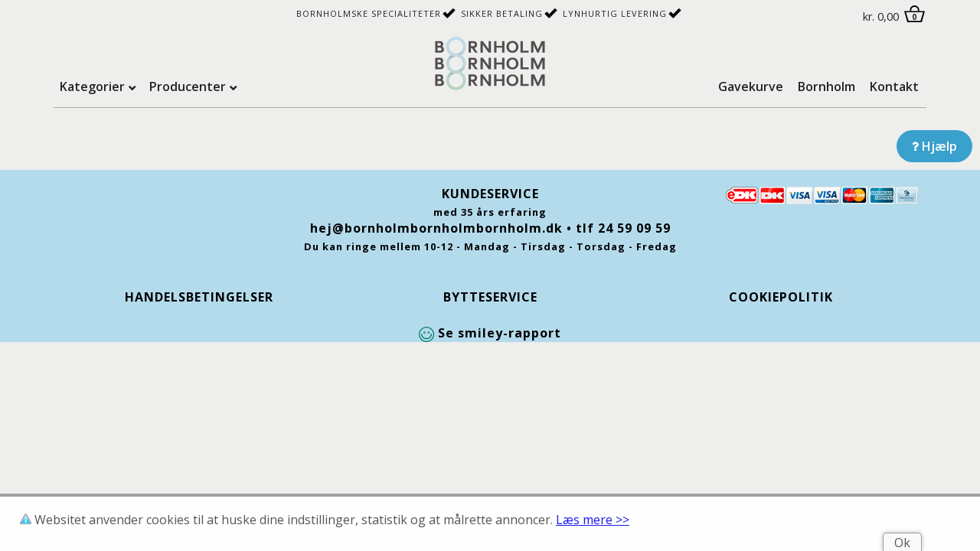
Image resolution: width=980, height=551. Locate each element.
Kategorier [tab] (92, 86)
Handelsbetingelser (199, 297)
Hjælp (934, 146)
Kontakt (894, 86)
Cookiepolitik (781, 297)
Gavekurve (751, 86)
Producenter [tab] (188, 86)
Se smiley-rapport (490, 333)
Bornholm (826, 86)
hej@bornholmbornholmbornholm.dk (436, 228)
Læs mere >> (593, 520)
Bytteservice (490, 297)
